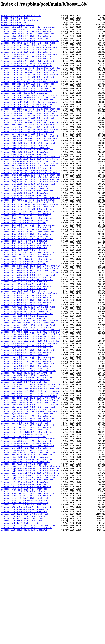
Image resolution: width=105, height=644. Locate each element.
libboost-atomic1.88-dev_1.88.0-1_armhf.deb (26, 35)
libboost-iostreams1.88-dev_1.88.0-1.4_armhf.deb (29, 238)
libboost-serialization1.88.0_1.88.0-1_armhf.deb (29, 472)
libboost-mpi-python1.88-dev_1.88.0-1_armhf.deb (28, 322)
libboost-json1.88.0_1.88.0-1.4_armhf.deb (25, 262)
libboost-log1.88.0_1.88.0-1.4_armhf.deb (24, 295)
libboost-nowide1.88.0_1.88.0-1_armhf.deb (25, 363)
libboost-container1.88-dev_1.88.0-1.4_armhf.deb (29, 82)
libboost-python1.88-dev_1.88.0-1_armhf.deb (26, 415)
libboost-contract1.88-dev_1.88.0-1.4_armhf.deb (28, 115)
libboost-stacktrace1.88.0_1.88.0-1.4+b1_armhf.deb (30, 483)
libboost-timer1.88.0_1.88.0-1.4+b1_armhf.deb (27, 549)
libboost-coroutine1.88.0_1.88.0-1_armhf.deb (27, 142)
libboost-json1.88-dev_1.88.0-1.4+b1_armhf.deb (28, 251)
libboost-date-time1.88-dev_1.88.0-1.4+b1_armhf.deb (31, 145)
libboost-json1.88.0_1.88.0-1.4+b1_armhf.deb (27, 259)
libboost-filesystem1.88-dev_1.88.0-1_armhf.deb (28, 191)
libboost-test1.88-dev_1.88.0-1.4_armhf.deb (26, 511)
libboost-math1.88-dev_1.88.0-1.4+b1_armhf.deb (28, 300)
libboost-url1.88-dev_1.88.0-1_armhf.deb (24, 579)
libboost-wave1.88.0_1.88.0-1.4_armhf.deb (25, 601)
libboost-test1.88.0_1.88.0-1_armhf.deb (24, 522)
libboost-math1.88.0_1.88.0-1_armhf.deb (24, 314)
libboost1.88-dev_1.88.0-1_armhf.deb (22, 620)
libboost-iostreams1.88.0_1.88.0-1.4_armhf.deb (28, 246)
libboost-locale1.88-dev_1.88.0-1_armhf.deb (26, 273)
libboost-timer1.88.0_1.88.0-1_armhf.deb (24, 554)
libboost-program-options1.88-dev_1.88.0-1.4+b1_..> (31, 393)
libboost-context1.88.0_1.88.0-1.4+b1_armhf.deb (28, 104)
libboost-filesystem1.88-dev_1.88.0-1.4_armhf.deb (30, 188)
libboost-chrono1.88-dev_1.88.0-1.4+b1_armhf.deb (29, 63)
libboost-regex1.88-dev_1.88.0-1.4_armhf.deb (27, 445)
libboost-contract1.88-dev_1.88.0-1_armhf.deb (27, 117)
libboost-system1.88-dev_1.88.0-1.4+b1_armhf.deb (29, 492)
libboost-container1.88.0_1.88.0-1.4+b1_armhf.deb (30, 87)
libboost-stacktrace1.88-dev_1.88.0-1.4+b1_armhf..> (31, 475)
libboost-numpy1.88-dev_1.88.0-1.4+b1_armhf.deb (28, 366)
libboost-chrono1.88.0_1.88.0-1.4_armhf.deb (26, 74)
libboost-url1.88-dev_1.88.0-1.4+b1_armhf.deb (27, 573)
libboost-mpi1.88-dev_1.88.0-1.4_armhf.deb (25, 336)
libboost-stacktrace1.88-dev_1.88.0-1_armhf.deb (28, 481)
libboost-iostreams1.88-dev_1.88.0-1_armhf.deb (28, 240)
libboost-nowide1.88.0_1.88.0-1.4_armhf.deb (26, 360)
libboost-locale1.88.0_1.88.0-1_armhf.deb (25, 281)
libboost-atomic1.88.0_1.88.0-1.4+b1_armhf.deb (28, 38)
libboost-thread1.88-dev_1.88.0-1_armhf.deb (26, 530)
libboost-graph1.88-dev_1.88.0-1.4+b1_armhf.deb (28, 218)
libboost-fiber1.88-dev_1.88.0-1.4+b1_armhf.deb (28, 169)
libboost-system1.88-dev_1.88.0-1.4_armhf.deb (27, 494)
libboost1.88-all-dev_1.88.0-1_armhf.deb (24, 612)
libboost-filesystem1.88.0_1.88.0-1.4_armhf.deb (28, 197)
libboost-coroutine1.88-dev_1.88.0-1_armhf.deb (28, 134)
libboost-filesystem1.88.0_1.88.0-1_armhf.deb (27, 199)
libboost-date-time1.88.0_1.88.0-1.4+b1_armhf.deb (30, 153)
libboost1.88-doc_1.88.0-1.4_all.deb (22, 623)
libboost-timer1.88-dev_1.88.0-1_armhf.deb (25, 546)
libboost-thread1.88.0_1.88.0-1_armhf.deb (25, 538)
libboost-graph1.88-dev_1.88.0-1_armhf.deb (25, 224)
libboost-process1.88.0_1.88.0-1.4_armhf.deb (27, 390)
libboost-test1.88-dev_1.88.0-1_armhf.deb (25, 513)
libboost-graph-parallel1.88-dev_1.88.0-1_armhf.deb (31, 208)
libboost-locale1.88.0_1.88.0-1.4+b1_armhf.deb (28, 276)
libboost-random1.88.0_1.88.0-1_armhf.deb (25, 440)
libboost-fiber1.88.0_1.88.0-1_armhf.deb (24, 183)
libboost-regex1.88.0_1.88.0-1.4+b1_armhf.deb (27, 451)
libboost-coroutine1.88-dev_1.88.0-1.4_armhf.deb (29, 131)
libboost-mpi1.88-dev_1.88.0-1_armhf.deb (24, 339)
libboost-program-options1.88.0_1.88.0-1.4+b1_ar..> (31, 401)
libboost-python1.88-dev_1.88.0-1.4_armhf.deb (27, 412)
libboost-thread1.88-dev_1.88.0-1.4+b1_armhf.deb (29, 524)
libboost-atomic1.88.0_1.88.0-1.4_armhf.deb (26, 41)
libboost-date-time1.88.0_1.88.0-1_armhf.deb (27, 158)
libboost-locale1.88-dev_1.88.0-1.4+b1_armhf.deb (29, 268)
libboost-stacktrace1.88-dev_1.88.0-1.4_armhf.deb (30, 478)
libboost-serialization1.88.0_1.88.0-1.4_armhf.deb (30, 470)
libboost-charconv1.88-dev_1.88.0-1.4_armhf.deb (28, 49)
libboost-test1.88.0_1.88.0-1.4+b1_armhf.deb (27, 516)
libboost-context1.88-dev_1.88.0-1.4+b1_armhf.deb (30, 96)
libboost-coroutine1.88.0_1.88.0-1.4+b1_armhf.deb (30, 137)
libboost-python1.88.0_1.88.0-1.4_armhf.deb (26, 421)
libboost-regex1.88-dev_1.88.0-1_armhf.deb (25, 448)
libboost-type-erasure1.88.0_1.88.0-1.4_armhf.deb (30, 568)
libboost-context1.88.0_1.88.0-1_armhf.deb (25, 109)
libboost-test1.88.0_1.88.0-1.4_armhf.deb (25, 519)
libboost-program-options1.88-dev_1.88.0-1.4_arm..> (31, 396)
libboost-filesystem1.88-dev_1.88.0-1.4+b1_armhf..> (31, 186)
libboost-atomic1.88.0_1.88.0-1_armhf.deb (25, 44)
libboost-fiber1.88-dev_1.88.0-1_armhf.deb (25, 175)
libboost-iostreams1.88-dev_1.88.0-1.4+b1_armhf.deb (31, 235)
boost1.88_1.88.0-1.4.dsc (15, 19)
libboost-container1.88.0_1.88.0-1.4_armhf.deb (28, 90)
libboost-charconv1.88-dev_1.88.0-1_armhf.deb (27, 52)
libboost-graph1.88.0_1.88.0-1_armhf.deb (24, 232)
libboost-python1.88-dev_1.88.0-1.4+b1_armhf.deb (29, 410)
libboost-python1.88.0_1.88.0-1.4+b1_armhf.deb (28, 418)
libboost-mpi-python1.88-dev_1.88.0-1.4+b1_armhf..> (31, 317)
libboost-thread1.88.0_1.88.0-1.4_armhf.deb (26, 535)
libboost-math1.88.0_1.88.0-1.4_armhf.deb (25, 311)
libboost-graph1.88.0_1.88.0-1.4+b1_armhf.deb (27, 227)
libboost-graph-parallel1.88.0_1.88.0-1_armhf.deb (30, 216)
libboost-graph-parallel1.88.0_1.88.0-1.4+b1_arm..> (31, 210)
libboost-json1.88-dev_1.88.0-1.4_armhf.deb (26, 254)
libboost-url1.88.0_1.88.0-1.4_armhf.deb (24, 584)
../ (3, 14)
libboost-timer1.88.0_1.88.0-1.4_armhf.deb (25, 552)
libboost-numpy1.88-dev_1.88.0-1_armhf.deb (25, 371)
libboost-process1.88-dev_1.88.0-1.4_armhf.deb (28, 385)
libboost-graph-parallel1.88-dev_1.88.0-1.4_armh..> (31, 205)
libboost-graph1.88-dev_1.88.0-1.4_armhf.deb (27, 221)
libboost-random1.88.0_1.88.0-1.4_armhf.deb (26, 437)
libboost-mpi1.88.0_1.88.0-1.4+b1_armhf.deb (26, 341)
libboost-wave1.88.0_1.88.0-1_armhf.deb (24, 603)
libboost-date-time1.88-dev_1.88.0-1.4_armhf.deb (29, 147)
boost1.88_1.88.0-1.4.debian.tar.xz (21, 16)
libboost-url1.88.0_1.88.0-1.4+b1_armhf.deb (26, 582)
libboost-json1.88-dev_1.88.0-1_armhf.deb (25, 257)
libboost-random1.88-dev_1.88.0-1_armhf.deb (26, 431)
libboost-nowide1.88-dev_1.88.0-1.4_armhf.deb (27, 352)
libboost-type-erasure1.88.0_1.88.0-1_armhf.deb (28, 571)
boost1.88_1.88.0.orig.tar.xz (18, 27)
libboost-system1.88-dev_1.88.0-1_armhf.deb (26, 497)
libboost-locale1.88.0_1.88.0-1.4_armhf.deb (26, 279)
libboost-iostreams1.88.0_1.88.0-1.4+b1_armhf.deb (30, 243)
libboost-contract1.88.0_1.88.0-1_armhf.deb (26, 126)
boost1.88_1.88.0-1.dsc (14, 25)
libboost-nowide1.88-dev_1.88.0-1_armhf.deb (26, 355)
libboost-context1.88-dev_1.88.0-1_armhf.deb (27, 101)
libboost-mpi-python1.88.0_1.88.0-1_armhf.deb (27, 330)
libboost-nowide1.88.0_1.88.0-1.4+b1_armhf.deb (28, 358)
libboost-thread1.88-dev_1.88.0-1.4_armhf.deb (27, 527)
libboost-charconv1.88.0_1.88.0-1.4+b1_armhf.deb (29, 55)
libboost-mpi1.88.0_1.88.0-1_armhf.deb (23, 347)
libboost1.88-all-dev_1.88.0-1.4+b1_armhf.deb (27, 606)
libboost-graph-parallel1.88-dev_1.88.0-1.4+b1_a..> (31, 202)
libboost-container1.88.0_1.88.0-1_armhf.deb (27, 93)
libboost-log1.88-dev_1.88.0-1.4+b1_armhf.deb (27, 284)
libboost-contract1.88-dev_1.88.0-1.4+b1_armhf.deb (30, 112)
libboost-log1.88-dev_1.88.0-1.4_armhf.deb (25, 287)
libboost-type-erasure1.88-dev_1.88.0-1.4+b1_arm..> (31, 557)
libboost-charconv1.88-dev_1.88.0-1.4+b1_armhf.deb (30, 46)
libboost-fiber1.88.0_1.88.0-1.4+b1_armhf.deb (27, 177)
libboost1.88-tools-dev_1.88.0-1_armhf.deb (25, 634)
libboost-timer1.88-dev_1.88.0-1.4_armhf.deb (27, 543)
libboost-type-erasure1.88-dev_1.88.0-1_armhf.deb (30, 563)
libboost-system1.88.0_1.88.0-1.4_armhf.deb (26, 502)
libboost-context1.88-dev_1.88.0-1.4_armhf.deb (28, 98)
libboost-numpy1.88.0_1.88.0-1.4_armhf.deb (25, 377)
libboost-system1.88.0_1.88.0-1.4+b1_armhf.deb (28, 500)
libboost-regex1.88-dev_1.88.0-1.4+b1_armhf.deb (28, 442)
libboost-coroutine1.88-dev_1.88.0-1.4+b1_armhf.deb (31, 128)
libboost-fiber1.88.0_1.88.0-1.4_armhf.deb (25, 180)
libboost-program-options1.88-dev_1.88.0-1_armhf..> (31, 399)
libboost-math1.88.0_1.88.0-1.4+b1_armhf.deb (27, 309)
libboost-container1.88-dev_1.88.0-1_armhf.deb (28, 85)
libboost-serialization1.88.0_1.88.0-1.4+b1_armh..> (31, 467)
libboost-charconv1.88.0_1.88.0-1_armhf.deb (26, 60)
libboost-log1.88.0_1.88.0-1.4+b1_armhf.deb (26, 292)
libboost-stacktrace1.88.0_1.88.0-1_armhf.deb (27, 489)
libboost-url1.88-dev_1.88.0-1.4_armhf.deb (25, 576)
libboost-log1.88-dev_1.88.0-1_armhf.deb (24, 289)
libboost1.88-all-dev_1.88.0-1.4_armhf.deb (25, 609)
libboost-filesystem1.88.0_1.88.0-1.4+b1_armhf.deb (30, 194)
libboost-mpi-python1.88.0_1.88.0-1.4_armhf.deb (28, 328)
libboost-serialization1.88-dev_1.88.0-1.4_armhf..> (31, 461)
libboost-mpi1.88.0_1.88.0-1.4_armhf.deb (24, 344)
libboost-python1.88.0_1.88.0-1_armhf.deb (25, 423)
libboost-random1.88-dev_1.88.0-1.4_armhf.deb (27, 429)
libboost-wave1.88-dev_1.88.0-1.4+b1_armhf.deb (28, 590)
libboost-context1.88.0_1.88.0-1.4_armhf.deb (27, 106)
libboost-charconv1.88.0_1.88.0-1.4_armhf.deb (27, 57)
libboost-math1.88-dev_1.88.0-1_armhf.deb (25, 306)
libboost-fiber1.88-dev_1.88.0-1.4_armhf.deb (27, 172)
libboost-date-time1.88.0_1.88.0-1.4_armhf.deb (28, 156)
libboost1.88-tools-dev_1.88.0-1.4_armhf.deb (27, 631)
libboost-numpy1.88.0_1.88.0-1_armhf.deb (24, 380)
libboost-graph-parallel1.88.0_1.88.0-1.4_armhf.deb (31, 213)
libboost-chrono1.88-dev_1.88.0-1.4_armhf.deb (27, 66)
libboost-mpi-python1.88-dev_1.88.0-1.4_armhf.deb (30, 319)
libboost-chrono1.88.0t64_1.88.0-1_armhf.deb (27, 76)
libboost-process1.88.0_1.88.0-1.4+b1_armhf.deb (28, 388)
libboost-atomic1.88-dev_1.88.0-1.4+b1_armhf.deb (29, 30)
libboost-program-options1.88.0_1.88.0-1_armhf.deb (30, 407)
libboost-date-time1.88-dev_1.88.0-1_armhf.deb (28, 150)
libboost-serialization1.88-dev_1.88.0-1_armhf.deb (30, 464)
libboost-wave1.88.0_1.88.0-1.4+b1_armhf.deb (27, 598)
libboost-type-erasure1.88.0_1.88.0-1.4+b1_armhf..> (31, 565)
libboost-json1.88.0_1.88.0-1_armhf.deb (24, 265)
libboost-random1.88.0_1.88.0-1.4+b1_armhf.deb (28, 434)
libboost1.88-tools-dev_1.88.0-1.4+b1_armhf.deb (28, 628)
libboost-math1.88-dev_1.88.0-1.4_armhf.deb (26, 303)
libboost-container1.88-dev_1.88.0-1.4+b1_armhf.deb (31, 79)
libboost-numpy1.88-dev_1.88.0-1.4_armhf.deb (27, 369)
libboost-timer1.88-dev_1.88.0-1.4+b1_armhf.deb (28, 541)
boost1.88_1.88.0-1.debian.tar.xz (20, 22)
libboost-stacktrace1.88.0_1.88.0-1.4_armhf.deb (28, 486)
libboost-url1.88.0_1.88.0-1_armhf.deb (23, 587)
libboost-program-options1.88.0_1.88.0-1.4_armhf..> (31, 404)
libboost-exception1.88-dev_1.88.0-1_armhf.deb (28, 167)
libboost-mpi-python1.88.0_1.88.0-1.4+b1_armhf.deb (30, 325)
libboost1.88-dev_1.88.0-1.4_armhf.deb (23, 617)
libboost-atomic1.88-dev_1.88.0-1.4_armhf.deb (27, 33)
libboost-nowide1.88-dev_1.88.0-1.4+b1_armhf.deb (29, 350)
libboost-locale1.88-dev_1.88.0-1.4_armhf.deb (27, 270)
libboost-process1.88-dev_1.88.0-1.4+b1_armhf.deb (30, 382)
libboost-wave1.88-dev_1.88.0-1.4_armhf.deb (26, 593)
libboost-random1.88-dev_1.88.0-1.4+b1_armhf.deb (29, 426)
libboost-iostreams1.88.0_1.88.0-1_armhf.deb (27, 248)
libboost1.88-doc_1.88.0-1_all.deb (21, 625)
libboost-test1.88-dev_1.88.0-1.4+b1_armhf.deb (28, 508)
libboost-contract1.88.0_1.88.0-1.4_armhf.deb (27, 123)
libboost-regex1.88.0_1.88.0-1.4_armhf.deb (25, 453)
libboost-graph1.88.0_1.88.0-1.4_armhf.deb (25, 229)
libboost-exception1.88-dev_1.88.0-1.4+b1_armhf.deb (31, 161)
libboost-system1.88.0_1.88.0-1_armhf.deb (25, 505)
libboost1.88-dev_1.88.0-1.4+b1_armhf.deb (25, 614)
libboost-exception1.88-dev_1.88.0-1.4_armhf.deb (29, 164)
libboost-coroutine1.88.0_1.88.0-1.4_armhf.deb (28, 139)
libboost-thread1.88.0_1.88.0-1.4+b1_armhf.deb (28, 532)
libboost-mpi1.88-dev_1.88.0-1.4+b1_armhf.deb (27, 333)
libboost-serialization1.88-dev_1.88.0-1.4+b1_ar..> (31, 459)
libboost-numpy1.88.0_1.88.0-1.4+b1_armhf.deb (27, 374)
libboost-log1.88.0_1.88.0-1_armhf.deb (23, 298)
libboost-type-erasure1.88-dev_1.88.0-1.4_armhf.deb (31, 560)
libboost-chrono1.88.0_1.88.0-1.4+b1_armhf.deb (28, 71)
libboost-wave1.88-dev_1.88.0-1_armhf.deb (25, 595)
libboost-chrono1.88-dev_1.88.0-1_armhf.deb (26, 68)
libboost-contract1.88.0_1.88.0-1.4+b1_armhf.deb (29, 120)
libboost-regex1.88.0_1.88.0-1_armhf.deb (24, 456)
